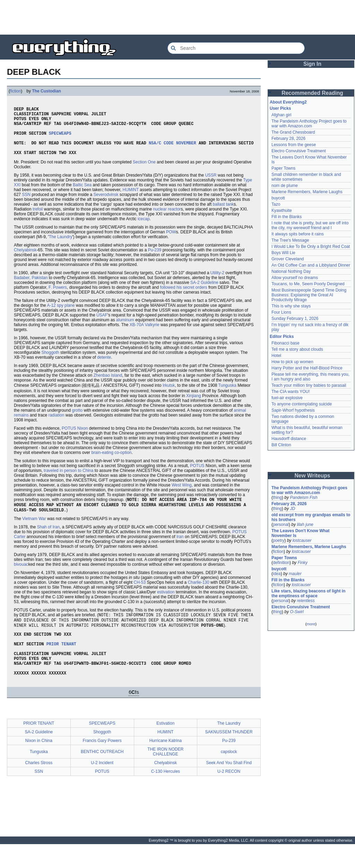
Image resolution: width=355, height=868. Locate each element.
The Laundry (60, 247)
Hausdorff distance (289, 439)
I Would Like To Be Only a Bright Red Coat (311, 247)
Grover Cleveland (288, 259)
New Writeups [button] (313, 476)
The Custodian (46, 91)
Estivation (165, 747)
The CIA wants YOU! (291, 392)
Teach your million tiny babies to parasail (309, 385)
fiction (15, 91)
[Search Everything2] (236, 48)
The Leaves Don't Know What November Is (301, 533)
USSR (211, 186)
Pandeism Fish (304, 498)
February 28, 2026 (288, 138)
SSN (26, 205)
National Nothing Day (291, 271)
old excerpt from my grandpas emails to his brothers (311, 517)
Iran (180, 549)
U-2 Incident (102, 787)
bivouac (21, 577)
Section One (144, 172)
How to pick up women (292, 362)
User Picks (280, 108)
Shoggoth (50, 363)
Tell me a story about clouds (297, 349)
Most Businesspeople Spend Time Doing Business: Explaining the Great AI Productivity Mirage (309, 295)
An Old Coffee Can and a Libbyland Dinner (311, 265)
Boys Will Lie (283, 253)
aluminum (125, 330)
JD (292, 509)
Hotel (276, 356)
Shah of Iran (48, 539)
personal (281, 525)
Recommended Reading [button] (312, 93)
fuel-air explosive (287, 398)
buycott (278, 198)
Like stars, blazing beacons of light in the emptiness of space (308, 593)
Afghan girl (281, 115)
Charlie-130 (199, 595)
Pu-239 (155, 260)
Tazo (276, 204)
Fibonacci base (285, 343)
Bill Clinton (281, 445)
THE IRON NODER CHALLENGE (165, 776)
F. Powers (58, 298)
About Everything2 (288, 102)
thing (277, 498)
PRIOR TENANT (61, 661)
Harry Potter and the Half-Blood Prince (307, 368)
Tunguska (227, 396)
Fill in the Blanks (287, 217)
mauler (295, 574)
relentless (306, 601)
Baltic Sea (82, 195)
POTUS (197, 476)
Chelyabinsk (25, 260)
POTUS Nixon (75, 439)
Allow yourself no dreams (295, 278)
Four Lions (281, 312)
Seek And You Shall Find (229, 787)
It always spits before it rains (298, 234)
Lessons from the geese (294, 145)
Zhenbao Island (108, 386)
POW (171, 242)
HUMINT (131, 200)
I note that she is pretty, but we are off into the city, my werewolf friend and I (310, 225)
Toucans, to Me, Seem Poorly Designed (308, 284)
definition (281, 563)
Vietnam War (34, 531)
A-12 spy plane (61, 316)
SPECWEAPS (60, 139)
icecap (144, 229)
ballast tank (223, 215)
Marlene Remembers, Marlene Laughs (307, 192)
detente (104, 368)
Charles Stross (39, 787)
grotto (77, 421)
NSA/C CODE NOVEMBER (172, 151)
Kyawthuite (282, 211)
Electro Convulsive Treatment (299, 151)
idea (277, 574)
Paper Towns (283, 168)
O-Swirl (297, 612)
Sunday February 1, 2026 (295, 319)
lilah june (305, 525)
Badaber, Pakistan (31, 288)
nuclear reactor (167, 220)
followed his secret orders (184, 298)
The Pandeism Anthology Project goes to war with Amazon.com (309, 124)
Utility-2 (217, 283)
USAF (102, 325)
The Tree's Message (290, 240)
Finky (302, 563)
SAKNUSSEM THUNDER (229, 756)
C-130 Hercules (166, 795)
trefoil (38, 220)
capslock (229, 776)
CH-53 (140, 595)
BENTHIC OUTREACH (102, 776)
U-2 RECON (229, 795)
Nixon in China (39, 764)
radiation (56, 426)
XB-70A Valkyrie (145, 335)
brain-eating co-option (111, 463)
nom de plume (285, 186)
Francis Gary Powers (102, 764)
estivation (166, 605)
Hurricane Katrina (166, 764)
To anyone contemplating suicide (302, 404)
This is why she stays (291, 306)
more (311, 624)
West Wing (182, 495)
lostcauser (302, 540)
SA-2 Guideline (204, 293)
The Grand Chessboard (293, 132)
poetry (279, 540)
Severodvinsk (106, 205)
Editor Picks (282, 337)
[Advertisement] (177, 17)
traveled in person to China (68, 481)
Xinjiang (194, 406)
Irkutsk (169, 396)
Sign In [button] (312, 64)
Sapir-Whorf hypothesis (293, 410)
